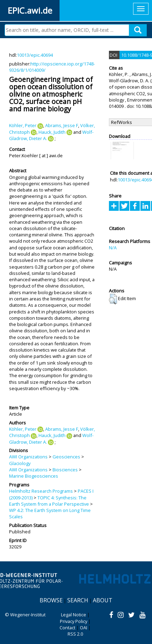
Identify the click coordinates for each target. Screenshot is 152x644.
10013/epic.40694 (35, 55)
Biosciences (65, 470)
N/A (113, 248)
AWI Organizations (28, 457)
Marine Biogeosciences (34, 476)
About (103, 600)
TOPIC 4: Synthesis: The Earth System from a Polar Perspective (49, 501)
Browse (51, 600)
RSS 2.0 (75, 634)
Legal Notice (74, 615)
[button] (113, 299)
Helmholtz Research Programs (41, 491)
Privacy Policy (74, 621)
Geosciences (66, 457)
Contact (67, 628)
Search (78, 600)
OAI (84, 628)
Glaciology (20, 463)
